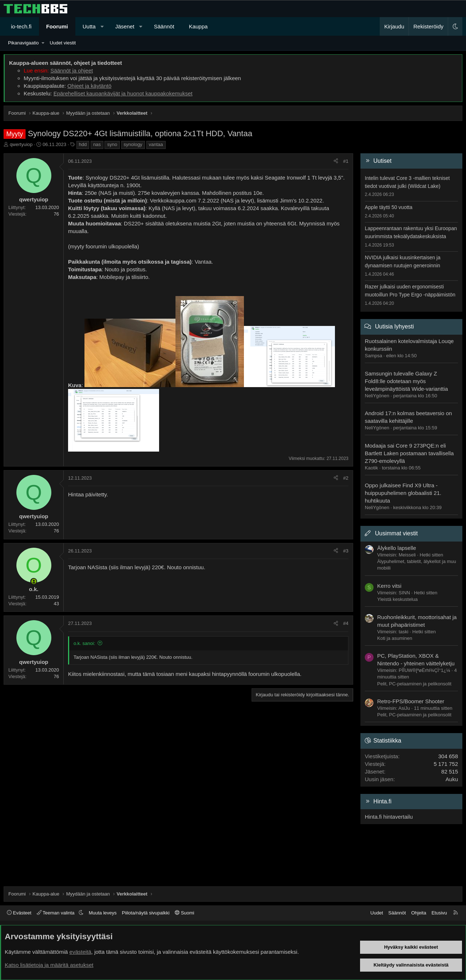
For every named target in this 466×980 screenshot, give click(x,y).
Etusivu (439, 913)
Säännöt (164, 26)
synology (133, 144)
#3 (346, 551)
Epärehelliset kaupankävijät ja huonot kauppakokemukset (123, 93)
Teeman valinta (56, 913)
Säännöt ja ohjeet (72, 70)
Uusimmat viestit (396, 533)
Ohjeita (418, 913)
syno (112, 144)
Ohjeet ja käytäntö (89, 86)
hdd (83, 144)
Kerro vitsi (389, 586)
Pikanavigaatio (23, 43)
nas (97, 144)
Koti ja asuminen (395, 638)
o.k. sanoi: (84, 643)
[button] (102, 26)
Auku (452, 779)
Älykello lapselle (397, 548)
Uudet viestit (63, 43)
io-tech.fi (21, 26)
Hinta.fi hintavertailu (389, 817)
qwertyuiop (21, 144)
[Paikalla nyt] (34, 581)
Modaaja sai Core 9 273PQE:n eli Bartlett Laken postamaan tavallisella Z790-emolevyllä (409, 453)
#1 (346, 161)
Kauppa (198, 26)
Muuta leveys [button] (103, 913)
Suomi (184, 913)
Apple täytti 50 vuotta (389, 207)
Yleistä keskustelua (397, 599)
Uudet (377, 913)
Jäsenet (125, 26)
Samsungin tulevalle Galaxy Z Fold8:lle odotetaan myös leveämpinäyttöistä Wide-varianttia (406, 381)
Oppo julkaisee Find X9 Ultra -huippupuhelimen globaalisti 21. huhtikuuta (403, 493)
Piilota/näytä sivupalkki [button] (146, 913)
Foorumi (57, 26)
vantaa (156, 144)
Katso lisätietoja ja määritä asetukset (49, 965)
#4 (346, 623)
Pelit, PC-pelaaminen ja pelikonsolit (414, 684)
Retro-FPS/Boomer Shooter (411, 701)
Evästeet (19, 913)
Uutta (89, 26)
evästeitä (80, 952)
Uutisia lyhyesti (394, 326)
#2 (346, 478)
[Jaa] (336, 161)
